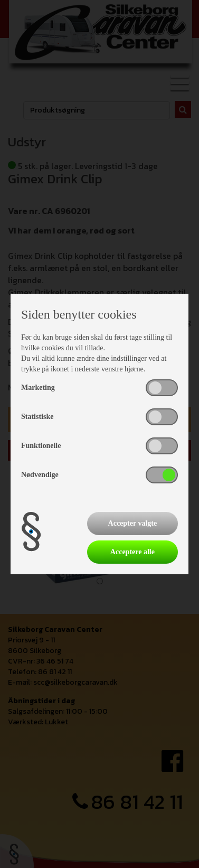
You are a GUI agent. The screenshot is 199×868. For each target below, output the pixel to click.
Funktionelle (41, 446)
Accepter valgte (133, 523)
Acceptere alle (132, 552)
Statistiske (37, 417)
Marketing (38, 388)
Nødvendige (40, 475)
